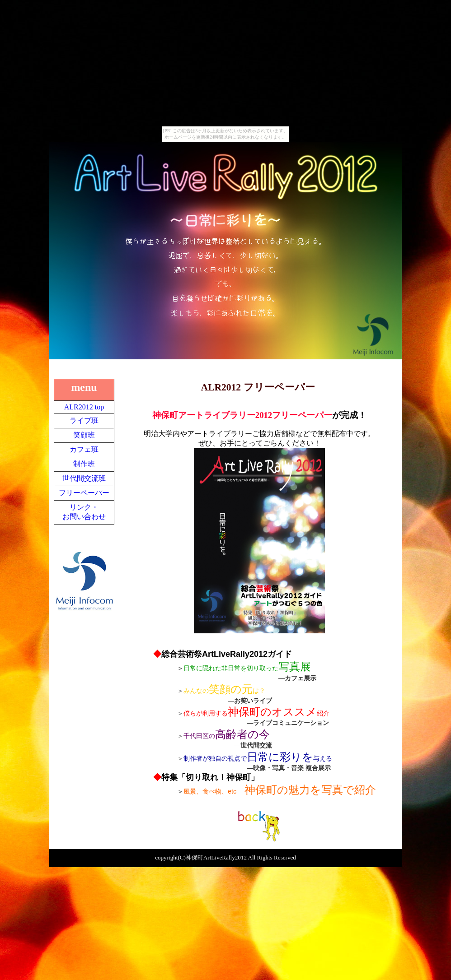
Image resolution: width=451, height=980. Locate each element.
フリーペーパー (84, 493)
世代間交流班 (84, 478)
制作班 (84, 464)
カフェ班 (84, 449)
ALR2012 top (84, 407)
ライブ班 (84, 420)
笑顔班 (84, 435)
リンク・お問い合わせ (84, 512)
